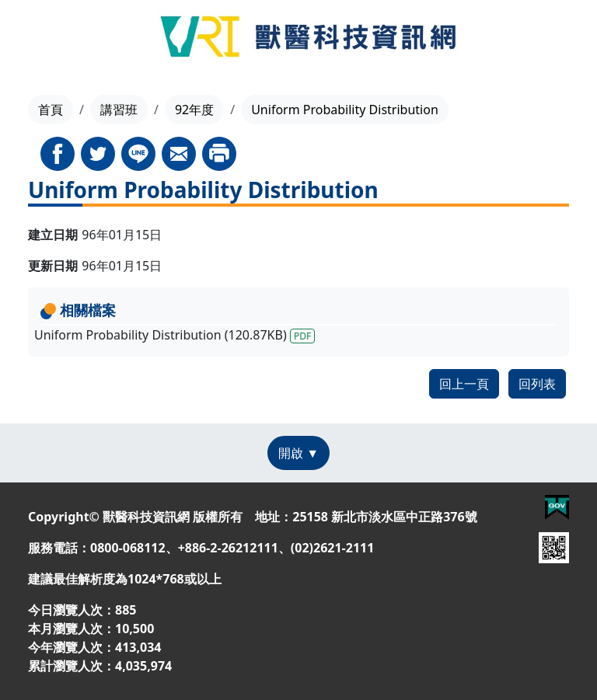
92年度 (194, 110)
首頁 (51, 110)
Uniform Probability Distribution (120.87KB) (175, 335)
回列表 (537, 384)
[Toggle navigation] (39, 39)
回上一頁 (464, 384)
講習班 (119, 110)
